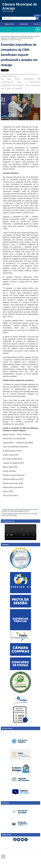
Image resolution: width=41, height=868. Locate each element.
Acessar (37, 15)
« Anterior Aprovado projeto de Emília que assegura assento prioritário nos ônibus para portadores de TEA (20, 510)
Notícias (30, 36)
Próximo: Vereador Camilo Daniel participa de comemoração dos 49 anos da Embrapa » (20, 514)
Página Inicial (9, 24)
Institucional (24, 24)
